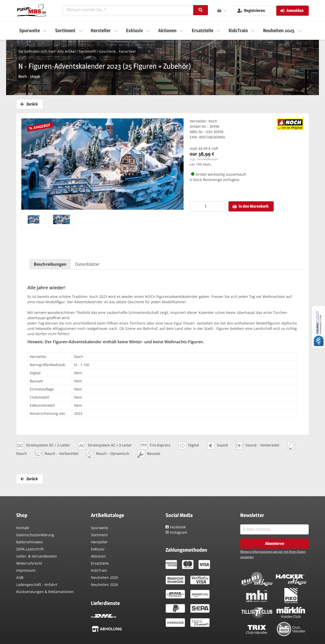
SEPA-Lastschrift (30, 549)
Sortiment (87, 51)
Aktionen (98, 556)
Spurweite (100, 528)
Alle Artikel (67, 51)
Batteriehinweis (30, 542)
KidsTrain (99, 570)
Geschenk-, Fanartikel (117, 51)
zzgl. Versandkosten (204, 159)
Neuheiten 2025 (104, 577)
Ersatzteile (100, 563)
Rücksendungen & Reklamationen (45, 592)
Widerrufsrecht (29, 563)
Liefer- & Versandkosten (37, 556)
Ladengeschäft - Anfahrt (37, 585)
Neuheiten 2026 (104, 585)
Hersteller (99, 542)
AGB (20, 577)
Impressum (26, 570)
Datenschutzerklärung (35, 535)
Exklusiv (98, 549)
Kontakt (23, 528)
